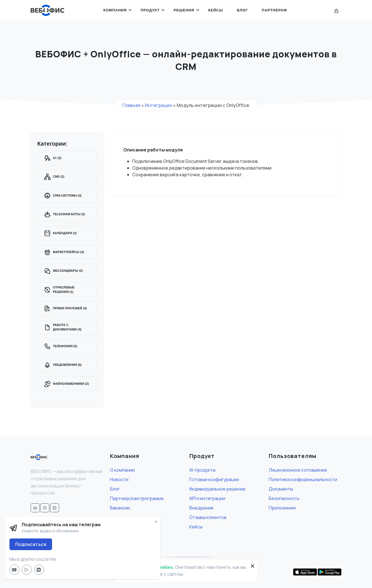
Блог (243, 10)
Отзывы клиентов (208, 517)
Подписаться (31, 544)
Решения (184, 10)
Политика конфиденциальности (303, 479)
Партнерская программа (137, 498)
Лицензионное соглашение (298, 470)
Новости (119, 479)
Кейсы (216, 10)
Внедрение (201, 508)
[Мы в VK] (39, 570)
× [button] (156, 522)
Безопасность (284, 498)
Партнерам (274, 10)
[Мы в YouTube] (14, 570)
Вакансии (120, 508)
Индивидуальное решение (217, 489)
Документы (281, 489)
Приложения (282, 508)
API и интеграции (207, 498)
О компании (122, 470)
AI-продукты (202, 470)
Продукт (150, 10)
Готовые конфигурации (214, 479)
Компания (115, 10)
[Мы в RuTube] (27, 570)
